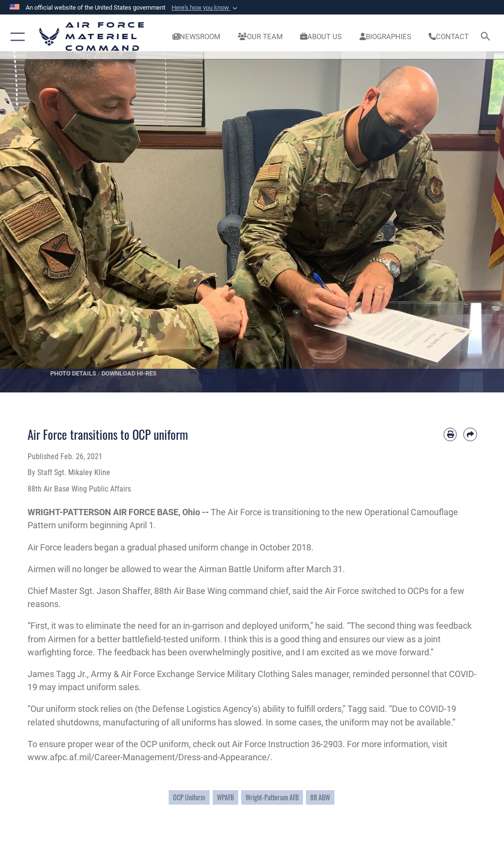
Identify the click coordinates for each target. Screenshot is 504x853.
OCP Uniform (189, 797)
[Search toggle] (487, 37)
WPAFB (225, 797)
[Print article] (450, 434)
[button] (205, 8)
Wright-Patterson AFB (272, 797)
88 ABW (320, 797)
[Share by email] (470, 434)
